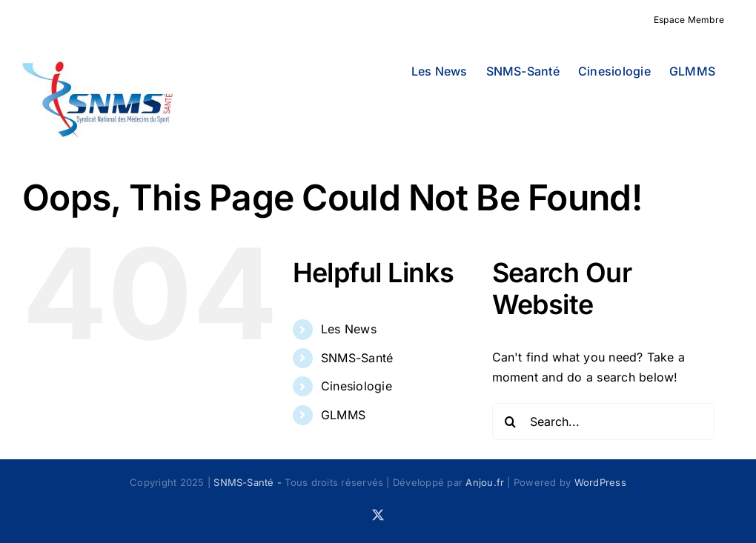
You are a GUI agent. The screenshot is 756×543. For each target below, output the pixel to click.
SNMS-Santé (357, 358)
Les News (349, 329)
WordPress (600, 482)
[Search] (511, 422)
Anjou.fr (485, 482)
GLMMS (343, 415)
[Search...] (603, 422)
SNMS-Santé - (249, 482)
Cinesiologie (357, 386)
